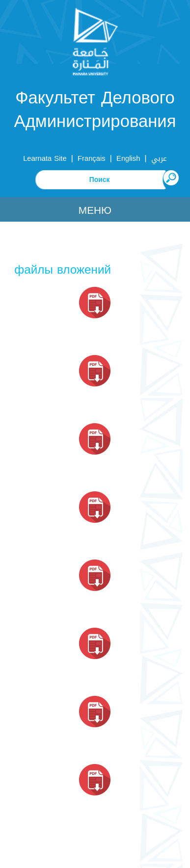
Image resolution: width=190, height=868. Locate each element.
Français (91, 158)
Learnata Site (45, 158)
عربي (159, 158)
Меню (95, 210)
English (128, 158)
